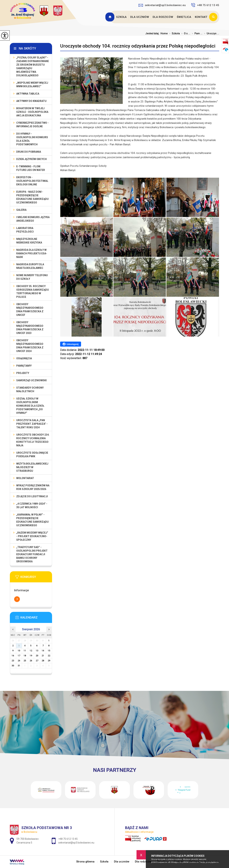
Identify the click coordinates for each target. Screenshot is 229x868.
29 (49, 661)
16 (13, 656)
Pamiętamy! (24, 366)
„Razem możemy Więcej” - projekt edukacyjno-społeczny (32, 536)
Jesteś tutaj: (153, 33)
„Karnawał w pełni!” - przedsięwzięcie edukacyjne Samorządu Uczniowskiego (32, 520)
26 (31, 661)
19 (31, 656)
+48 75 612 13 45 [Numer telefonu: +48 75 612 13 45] (68, 839)
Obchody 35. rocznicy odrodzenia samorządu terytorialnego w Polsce (33, 292)
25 (25, 661)
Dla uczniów (140, 17)
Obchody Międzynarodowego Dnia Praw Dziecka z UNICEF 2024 (30, 346)
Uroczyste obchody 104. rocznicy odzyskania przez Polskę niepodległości (138, 46)
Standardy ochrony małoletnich (30, 389)
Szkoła (121, 17)
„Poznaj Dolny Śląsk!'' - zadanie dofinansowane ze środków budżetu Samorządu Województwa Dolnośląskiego (33, 66)
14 (43, 651)
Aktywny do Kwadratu (31, 101)
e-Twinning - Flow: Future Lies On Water (31, 168)
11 (25, 651)
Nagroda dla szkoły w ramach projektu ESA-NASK (32, 253)
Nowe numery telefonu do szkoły (32, 277)
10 (19, 651)
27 (37, 661)
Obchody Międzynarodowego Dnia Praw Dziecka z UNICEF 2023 (30, 328)
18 (25, 656)
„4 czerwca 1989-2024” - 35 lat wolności (32, 505)
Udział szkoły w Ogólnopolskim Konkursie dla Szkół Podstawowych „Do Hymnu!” (30, 406)
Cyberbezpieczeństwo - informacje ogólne (32, 125)
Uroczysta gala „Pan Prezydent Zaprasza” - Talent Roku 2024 (32, 424)
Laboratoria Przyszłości (25, 230)
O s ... (185, 33)
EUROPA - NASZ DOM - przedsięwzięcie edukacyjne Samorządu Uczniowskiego (32, 197)
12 (31, 651)
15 (49, 651)
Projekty (23, 373)
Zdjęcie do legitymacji (32, 496)
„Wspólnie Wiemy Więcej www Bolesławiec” (32, 85)
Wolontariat (25, 478)
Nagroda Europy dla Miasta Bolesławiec (30, 266)
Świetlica (184, 17)
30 (13, 666)
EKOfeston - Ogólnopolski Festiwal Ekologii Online (32, 181)
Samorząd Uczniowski (31, 380)
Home (164, 33)
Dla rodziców (163, 17)
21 (43, 656)
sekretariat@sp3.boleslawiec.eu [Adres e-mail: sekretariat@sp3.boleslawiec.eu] (76, 843)
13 (37, 651)
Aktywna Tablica (28, 94)
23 (13, 661)
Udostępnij (71, 344)
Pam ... (196, 33)
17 (19, 656)
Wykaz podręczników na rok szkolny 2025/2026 (33, 487)
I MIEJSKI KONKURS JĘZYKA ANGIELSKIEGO (33, 219)
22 (49, 656)
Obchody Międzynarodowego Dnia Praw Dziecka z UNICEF (30, 310)
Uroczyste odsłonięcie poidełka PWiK (32, 455)
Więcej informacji (17, 599)
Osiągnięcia (24, 358)
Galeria (21, 210)
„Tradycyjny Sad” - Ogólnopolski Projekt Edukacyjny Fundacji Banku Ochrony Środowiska (32, 554)
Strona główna (110, 17)
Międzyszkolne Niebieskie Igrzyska (29, 241)
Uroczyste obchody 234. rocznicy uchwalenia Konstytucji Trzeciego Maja (33, 440)
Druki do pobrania (29, 152)
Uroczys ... (211, 33)
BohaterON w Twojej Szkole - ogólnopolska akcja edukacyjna (32, 112)
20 (37, 656)
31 (19, 666)
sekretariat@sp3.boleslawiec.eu (162, 5)
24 (19, 661)
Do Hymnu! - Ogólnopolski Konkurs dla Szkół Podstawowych (32, 139)
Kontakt (201, 17)
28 (43, 661)
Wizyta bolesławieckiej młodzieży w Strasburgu (32, 467)
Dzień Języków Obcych (31, 159)
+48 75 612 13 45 (205, 5)
